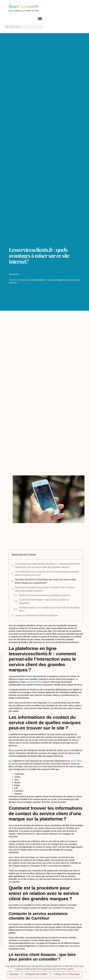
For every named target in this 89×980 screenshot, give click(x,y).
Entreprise (22, 280)
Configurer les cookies (36, 974)
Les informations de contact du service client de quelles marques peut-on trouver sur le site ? (47, 573)
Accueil (12, 280)
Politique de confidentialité (67, 974)
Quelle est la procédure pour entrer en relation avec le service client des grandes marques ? (45, 589)
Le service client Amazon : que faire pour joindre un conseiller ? (44, 601)
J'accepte (14, 974)
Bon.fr (24, 6)
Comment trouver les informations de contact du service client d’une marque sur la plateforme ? (45, 581)
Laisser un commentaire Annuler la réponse (36, 615)
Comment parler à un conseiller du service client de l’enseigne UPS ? (49, 609)
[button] (40, 19)
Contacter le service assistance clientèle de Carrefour (45, 595)
